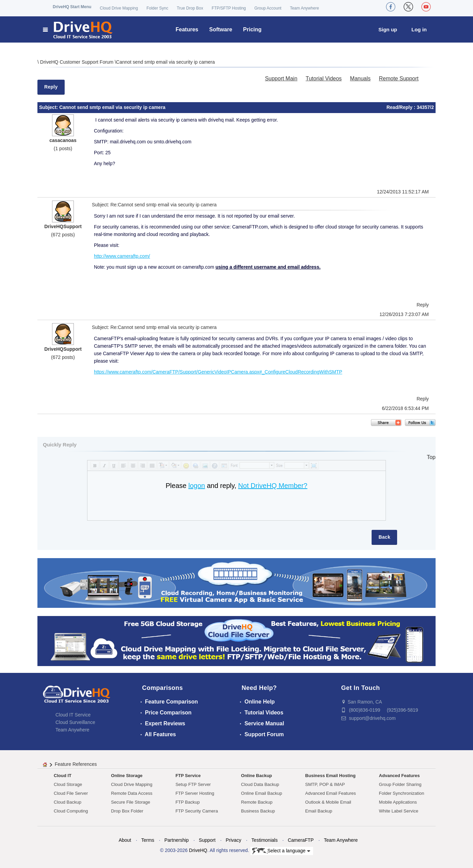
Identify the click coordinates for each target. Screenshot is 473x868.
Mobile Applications (398, 802)
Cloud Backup (68, 802)
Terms (148, 840)
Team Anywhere (304, 8)
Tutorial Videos (324, 78)
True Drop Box (190, 8)
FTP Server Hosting (195, 793)
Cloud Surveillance (75, 722)
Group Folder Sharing (400, 784)
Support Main (281, 78)
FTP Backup (188, 802)
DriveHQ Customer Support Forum (77, 62)
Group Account (268, 8)
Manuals (360, 78)
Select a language (281, 851)
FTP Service (188, 776)
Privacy (233, 840)
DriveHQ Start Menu (72, 7)
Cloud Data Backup (260, 784)
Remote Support (399, 78)
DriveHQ (198, 850)
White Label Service (399, 811)
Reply (51, 87)
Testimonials (265, 840)
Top (431, 457)
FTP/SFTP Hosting (229, 8)
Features (187, 29)
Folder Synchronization (402, 793)
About (125, 840)
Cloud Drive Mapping (119, 8)
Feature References (76, 764)
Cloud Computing (71, 811)
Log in (419, 29)
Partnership (177, 840)
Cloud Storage (68, 784)
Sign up (388, 29)
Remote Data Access (132, 793)
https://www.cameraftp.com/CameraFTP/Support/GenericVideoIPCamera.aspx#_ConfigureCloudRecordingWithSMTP (218, 372)
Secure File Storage (131, 802)
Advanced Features (399, 776)
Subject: (49, 107)
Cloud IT (63, 776)
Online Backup (256, 776)
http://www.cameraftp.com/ (122, 256)
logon (197, 486)
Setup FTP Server (193, 784)
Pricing (252, 29)
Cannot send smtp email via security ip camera (165, 62)
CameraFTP (301, 840)
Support (207, 840)
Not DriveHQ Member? (273, 486)
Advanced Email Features (331, 793)
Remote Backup (257, 802)
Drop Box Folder (127, 811)
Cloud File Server (71, 793)
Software (221, 29)
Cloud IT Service (73, 715)
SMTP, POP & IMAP (325, 784)
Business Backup (258, 811)
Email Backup (319, 811)
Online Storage (127, 776)
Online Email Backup (262, 793)
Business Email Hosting (330, 776)
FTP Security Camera (197, 811)
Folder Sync (157, 8)
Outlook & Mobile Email (328, 802)
